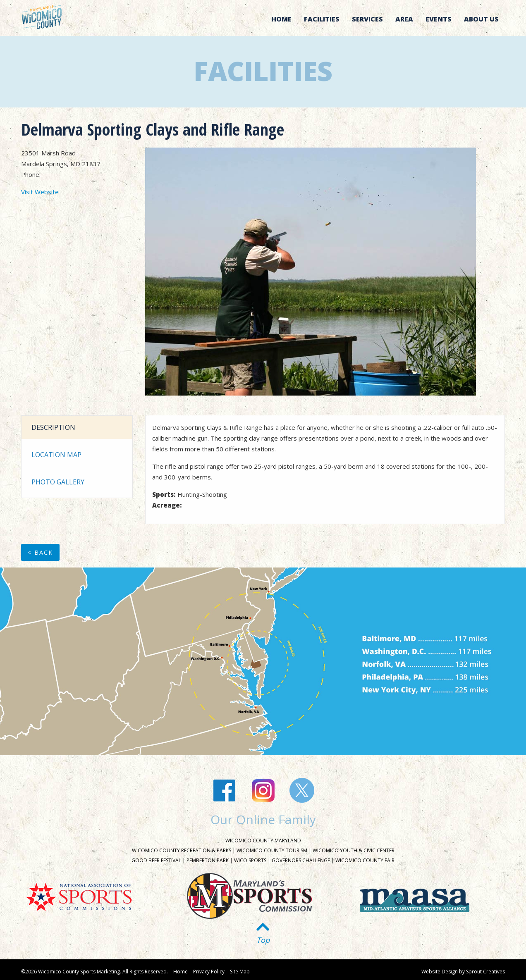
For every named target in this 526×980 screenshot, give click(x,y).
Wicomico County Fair (365, 860)
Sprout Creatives (485, 972)
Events (439, 19)
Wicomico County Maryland (263, 841)
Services (367, 19)
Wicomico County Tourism (272, 850)
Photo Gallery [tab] (58, 482)
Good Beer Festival (156, 860)
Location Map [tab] (56, 455)
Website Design (440, 972)
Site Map (240, 972)
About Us (481, 19)
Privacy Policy (209, 972)
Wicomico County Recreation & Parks (182, 850)
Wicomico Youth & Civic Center (354, 850)
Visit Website (40, 192)
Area (404, 19)
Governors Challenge (301, 860)
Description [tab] (53, 427)
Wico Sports (250, 860)
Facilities (322, 19)
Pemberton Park (208, 860)
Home (281, 19)
